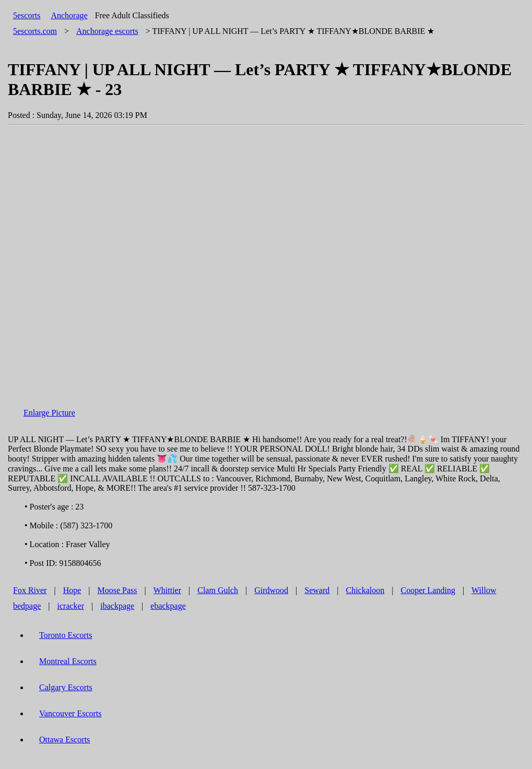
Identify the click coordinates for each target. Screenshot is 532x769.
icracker (71, 606)
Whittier (167, 590)
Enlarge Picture (49, 413)
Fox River (30, 590)
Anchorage (69, 15)
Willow (484, 590)
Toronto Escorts (66, 635)
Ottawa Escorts (64, 740)
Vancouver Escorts (70, 713)
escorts (107, 31)
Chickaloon (365, 590)
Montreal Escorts (68, 661)
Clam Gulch (218, 590)
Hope (72, 590)
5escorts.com (35, 31)
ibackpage (117, 606)
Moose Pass (117, 590)
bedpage (27, 606)
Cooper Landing (428, 590)
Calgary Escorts (66, 687)
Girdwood (271, 590)
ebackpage (168, 606)
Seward (317, 590)
